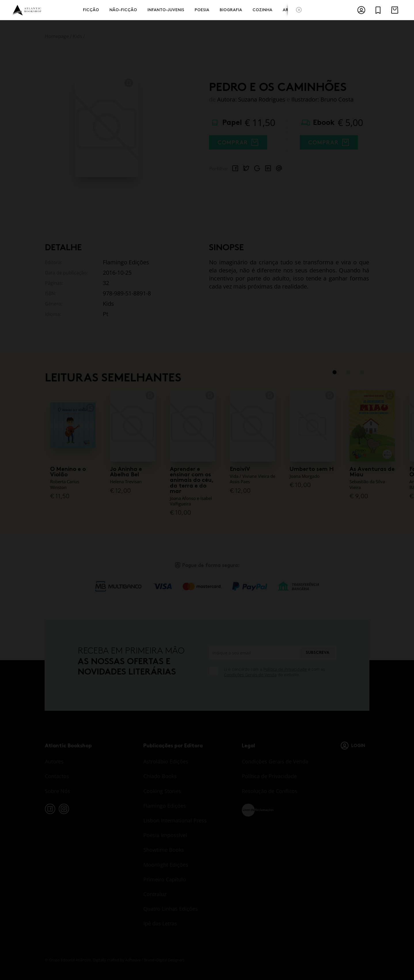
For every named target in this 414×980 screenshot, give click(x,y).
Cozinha (262, 9)
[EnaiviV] (252, 425)
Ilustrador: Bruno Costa (322, 99)
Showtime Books (164, 850)
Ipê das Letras (160, 923)
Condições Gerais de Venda (250, 675)
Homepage (57, 36)
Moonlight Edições (166, 865)
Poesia (202, 9)
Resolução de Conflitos (270, 791)
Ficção (91, 9)
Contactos (57, 776)
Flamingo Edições (165, 806)
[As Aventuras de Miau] (372, 425)
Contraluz (155, 894)
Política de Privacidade (285, 669)
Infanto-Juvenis (166, 9)
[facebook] (50, 809)
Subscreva (318, 653)
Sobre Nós (58, 791)
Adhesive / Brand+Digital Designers (155, 960)
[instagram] (64, 809)
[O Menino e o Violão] (73, 425)
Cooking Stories (162, 791)
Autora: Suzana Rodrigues (251, 99)
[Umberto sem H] (312, 425)
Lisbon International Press (175, 820)
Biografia (231, 9)
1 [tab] (335, 372)
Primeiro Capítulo (165, 879)
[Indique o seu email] (254, 653)
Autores (54, 761)
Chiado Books (160, 776)
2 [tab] (348, 372)
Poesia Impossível (165, 835)
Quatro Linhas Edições (171, 909)
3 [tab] (362, 372)
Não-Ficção (123, 9)
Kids (77, 36)
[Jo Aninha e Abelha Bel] (133, 425)
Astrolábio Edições (166, 761)
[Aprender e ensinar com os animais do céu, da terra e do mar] (193, 425)
